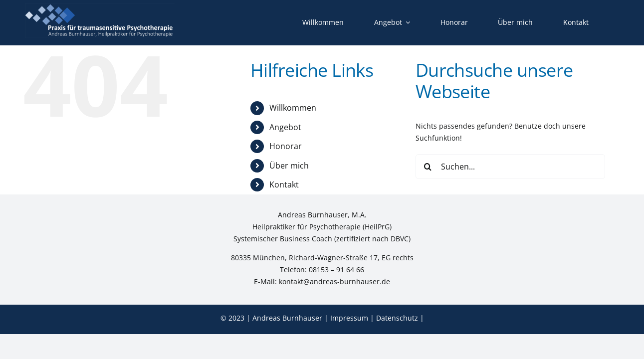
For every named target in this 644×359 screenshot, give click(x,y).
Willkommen (293, 108)
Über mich (289, 166)
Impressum (349, 318)
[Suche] (428, 167)
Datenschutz (397, 318)
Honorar (286, 146)
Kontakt (284, 184)
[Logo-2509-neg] (100, 7)
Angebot (285, 127)
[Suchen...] (510, 167)
